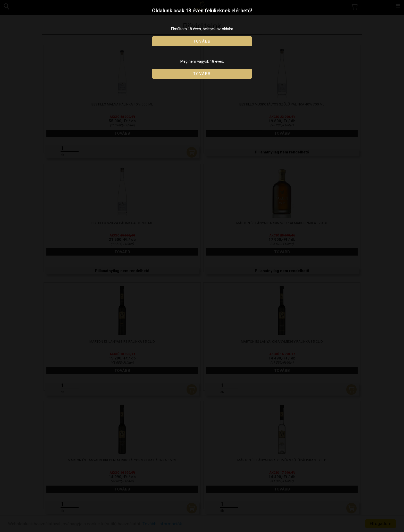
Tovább (202, 41)
